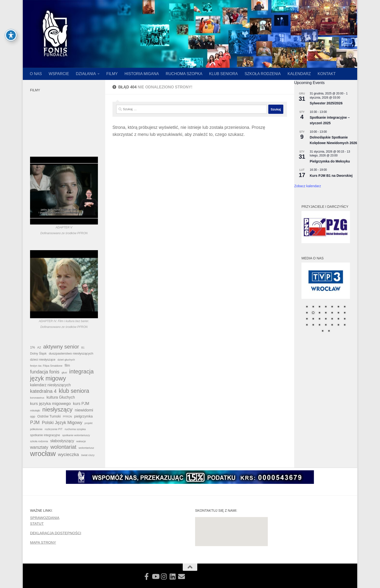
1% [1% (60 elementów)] (32, 347)
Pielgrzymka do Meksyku (330, 161)
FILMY (112, 74)
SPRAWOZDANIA (45, 518)
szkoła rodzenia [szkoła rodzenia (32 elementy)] (39, 441)
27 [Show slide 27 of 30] (338, 325)
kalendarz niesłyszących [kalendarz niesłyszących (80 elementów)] (50, 385)
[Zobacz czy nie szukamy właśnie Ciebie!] (173, 577)
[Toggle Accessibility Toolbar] (11, 35)
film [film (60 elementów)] (67, 365)
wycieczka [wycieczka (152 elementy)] (68, 454)
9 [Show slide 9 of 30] (313, 313)
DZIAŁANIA (86, 74)
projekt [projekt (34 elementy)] (89, 423)
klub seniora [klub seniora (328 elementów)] (74, 391)
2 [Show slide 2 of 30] (313, 307)
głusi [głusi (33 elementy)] (64, 372)
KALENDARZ (299, 74)
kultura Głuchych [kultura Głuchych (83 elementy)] (61, 397)
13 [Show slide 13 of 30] (338, 313)
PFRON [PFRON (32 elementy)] (67, 417)
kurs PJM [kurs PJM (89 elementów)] (81, 403)
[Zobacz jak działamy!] (147, 577)
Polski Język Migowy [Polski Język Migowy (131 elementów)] (62, 422)
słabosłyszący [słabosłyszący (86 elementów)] (62, 441)
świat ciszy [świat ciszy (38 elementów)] (88, 455)
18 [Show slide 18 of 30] (326, 319)
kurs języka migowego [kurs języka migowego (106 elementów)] (50, 404)
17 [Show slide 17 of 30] (319, 319)
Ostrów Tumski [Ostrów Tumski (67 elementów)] (49, 416)
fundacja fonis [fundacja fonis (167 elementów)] (45, 372)
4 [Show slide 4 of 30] (326, 307)
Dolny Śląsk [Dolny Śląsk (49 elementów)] (38, 353)
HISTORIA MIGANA (142, 74)
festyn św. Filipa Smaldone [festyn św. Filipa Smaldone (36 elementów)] (46, 366)
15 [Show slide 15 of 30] (307, 319)
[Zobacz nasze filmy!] (155, 577)
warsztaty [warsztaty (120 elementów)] (39, 447)
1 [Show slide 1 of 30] (307, 307)
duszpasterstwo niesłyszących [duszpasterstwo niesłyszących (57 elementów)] (71, 353)
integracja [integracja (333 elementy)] (82, 371)
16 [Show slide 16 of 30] (313, 319)
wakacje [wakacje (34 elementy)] (81, 441)
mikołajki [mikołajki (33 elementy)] (35, 410)
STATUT (37, 523)
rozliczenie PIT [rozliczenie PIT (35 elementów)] (54, 429)
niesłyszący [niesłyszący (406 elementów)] (58, 410)
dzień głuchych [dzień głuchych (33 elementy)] (66, 360)
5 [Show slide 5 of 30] (332, 307)
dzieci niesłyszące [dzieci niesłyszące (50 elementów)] (43, 360)
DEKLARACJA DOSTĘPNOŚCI (56, 533)
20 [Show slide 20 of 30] (338, 319)
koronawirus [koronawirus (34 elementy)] (37, 398)
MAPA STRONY (43, 542)
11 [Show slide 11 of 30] (326, 313)
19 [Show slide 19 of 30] (332, 319)
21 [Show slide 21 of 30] (345, 319)
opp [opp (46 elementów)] (33, 417)
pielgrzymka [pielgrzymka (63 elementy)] (83, 416)
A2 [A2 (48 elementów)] (39, 347)
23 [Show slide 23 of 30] (313, 325)
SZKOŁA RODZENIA (263, 74)
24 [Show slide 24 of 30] (319, 325)
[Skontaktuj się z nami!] (182, 577)
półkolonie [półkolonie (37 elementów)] (36, 429)
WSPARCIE (59, 74)
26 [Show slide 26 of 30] (332, 325)
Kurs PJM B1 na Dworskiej (331, 176)
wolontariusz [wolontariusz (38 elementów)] (86, 448)
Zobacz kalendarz (308, 186)
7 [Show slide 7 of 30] (345, 307)
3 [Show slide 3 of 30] (319, 307)
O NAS (36, 74)
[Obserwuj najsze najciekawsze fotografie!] (164, 577)
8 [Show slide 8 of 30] (307, 313)
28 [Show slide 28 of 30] (345, 325)
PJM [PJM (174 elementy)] (35, 422)
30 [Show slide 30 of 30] (329, 331)
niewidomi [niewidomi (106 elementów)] (84, 410)
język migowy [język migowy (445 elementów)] (48, 378)
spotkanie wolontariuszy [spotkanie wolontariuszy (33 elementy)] (76, 435)
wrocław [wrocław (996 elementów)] (43, 454)
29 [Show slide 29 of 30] (323, 331)
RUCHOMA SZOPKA (184, 74)
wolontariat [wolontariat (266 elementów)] (63, 447)
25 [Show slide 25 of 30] (326, 325)
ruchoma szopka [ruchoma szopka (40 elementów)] (75, 429)
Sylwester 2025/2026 (326, 103)
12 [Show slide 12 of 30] (332, 313)
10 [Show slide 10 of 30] (319, 313)
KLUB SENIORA (223, 74)
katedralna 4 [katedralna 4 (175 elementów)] (43, 391)
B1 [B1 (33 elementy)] (83, 348)
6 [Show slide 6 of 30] (338, 307)
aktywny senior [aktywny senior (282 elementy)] (61, 347)
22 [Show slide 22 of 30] (307, 325)
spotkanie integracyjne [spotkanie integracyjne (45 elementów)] (45, 435)
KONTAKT (327, 74)
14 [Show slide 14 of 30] (345, 313)
